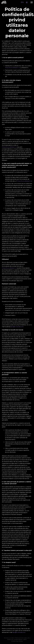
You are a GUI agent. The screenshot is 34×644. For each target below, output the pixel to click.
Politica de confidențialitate (15, 640)
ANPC (25, 640)
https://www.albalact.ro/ (13, 68)
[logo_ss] (4, 2)
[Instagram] (27, 2)
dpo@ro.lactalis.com (17, 327)
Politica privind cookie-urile (22, 638)
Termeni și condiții (9, 638)
